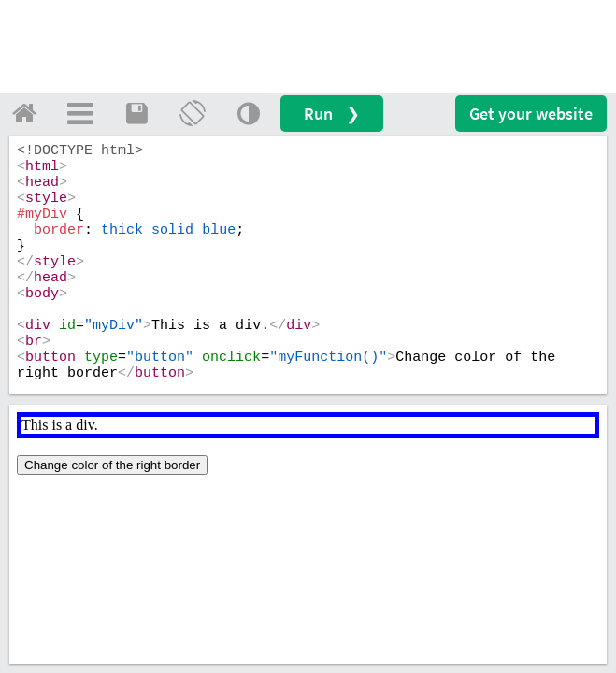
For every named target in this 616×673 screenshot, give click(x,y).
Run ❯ (332, 114)
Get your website (531, 114)
